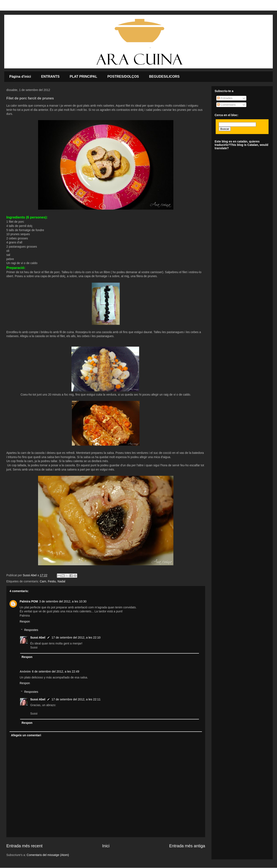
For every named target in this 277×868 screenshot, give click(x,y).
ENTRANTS (50, 77)
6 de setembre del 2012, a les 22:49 (56, 671)
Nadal (61, 581)
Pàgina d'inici (20, 77)
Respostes (31, 630)
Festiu (52, 581)
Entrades (225, 98)
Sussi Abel (38, 637)
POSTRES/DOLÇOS (123, 77)
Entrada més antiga (187, 846)
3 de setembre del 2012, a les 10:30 (63, 601)
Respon (25, 621)
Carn (43, 581)
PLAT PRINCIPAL (84, 77)
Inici (106, 846)
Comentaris (226, 105)
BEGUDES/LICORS (164, 77)
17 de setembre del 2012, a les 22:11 (76, 699)
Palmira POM (29, 601)
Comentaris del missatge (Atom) (48, 855)
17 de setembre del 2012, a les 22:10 (76, 637)
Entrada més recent (24, 846)
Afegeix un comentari (26, 735)
